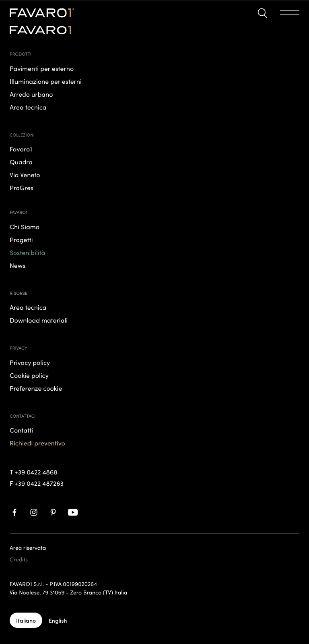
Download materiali (39, 320)
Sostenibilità (27, 253)
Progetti (21, 240)
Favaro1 (21, 149)
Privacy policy (30, 362)
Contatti (21, 430)
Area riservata (28, 547)
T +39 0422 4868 (34, 472)
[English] (58, 620)
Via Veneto (25, 175)
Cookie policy (29, 375)
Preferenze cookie (36, 388)
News (18, 265)
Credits (19, 559)
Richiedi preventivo (37, 443)
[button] (262, 13)
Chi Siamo (25, 227)
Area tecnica (28, 307)
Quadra (21, 162)
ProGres (22, 188)
